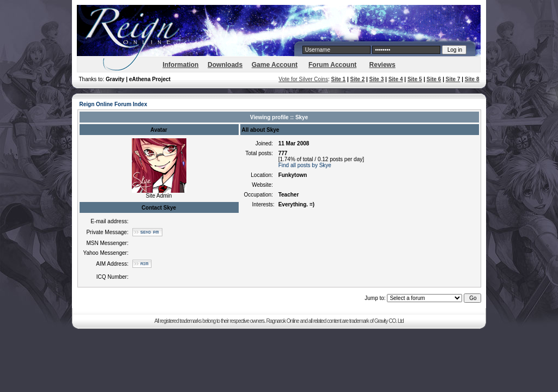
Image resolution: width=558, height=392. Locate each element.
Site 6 (434, 79)
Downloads (225, 65)
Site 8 (472, 79)
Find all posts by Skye (305, 165)
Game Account (275, 65)
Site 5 (415, 79)
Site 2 (358, 79)
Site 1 (338, 79)
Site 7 (453, 79)
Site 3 (377, 79)
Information (180, 65)
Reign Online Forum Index (113, 104)
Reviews (383, 65)
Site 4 (396, 79)
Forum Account (332, 65)
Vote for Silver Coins (303, 79)
